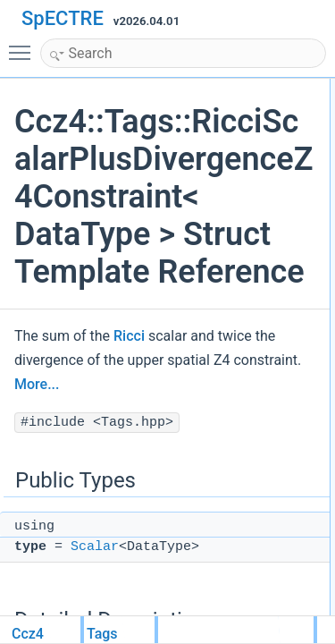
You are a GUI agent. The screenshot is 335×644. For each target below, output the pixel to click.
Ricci (129, 336)
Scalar (95, 547)
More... (37, 384)
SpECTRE (63, 18)
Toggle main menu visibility (24, 45)
